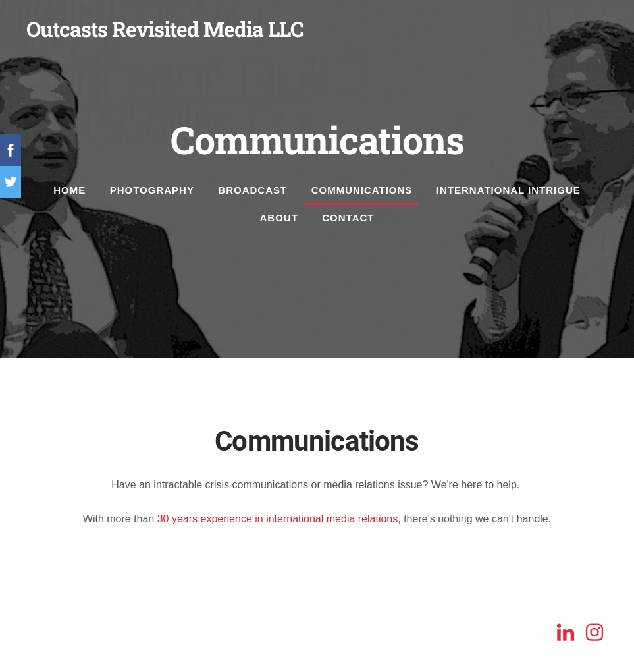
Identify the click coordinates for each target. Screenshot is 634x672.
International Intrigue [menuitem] (509, 190)
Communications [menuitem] (362, 190)
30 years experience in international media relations (278, 519)
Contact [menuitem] (348, 218)
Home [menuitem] (69, 190)
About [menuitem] (279, 218)
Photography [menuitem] (152, 190)
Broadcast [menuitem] (252, 190)
